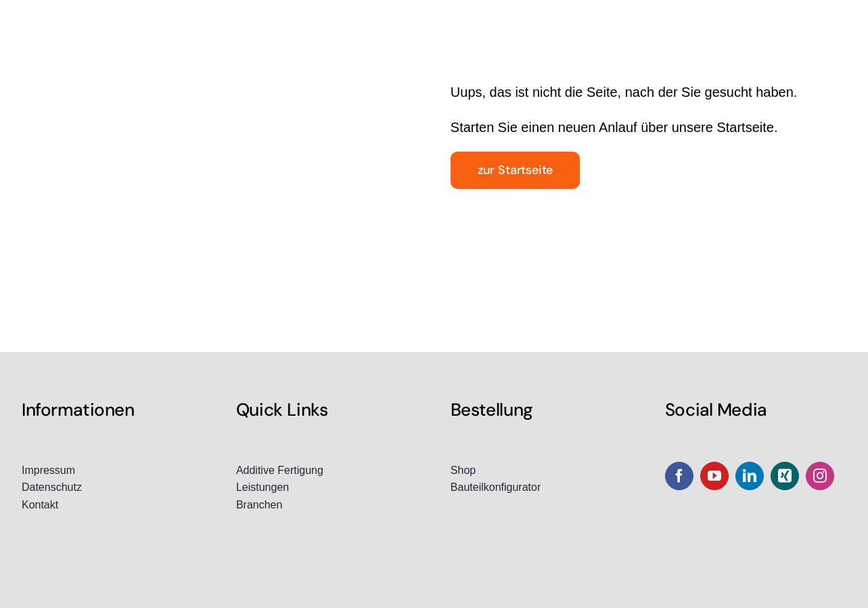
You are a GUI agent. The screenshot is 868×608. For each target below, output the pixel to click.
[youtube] (714, 476)
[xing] (785, 476)
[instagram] (820, 476)
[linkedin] (750, 476)
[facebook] (679, 476)
